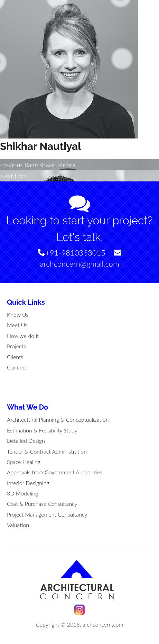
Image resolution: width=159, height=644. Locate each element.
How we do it (23, 336)
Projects (16, 346)
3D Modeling (22, 493)
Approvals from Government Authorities (54, 472)
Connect (17, 367)
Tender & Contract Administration (47, 451)
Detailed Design (26, 441)
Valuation (18, 525)
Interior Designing (28, 483)
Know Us (18, 315)
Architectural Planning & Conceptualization (58, 419)
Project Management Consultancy (47, 514)
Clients (15, 357)
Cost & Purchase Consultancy (42, 504)
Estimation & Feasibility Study (42, 430)
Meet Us (17, 325)
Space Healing (24, 462)
